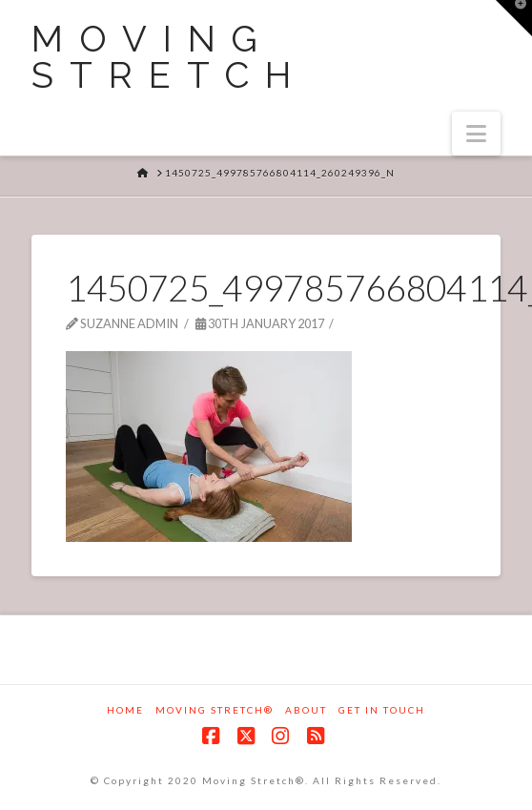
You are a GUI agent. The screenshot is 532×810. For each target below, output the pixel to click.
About (306, 710)
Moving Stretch (169, 57)
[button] (476, 134)
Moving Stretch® (215, 710)
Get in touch (382, 710)
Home (125, 710)
